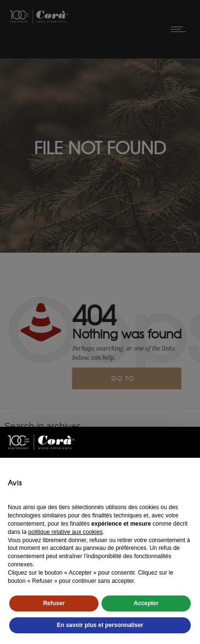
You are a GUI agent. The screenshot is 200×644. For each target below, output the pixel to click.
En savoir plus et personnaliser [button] (100, 625)
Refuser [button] (54, 603)
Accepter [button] (146, 603)
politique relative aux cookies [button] (65, 532)
